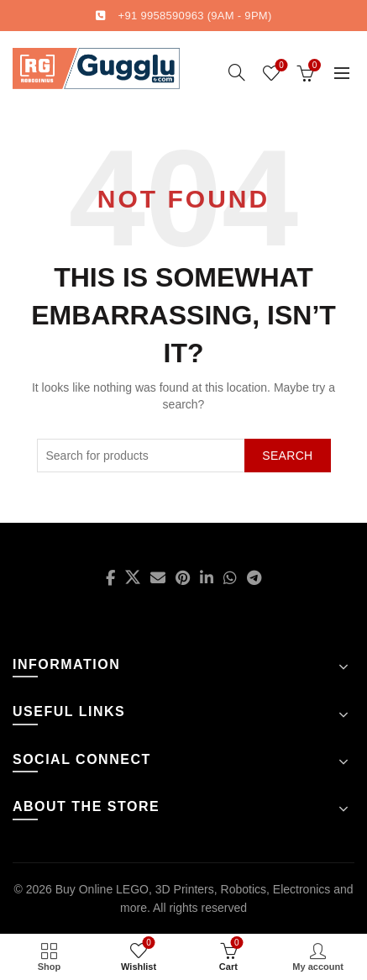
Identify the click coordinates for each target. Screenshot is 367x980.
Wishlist (280, 66)
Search (287, 456)
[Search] (237, 72)
